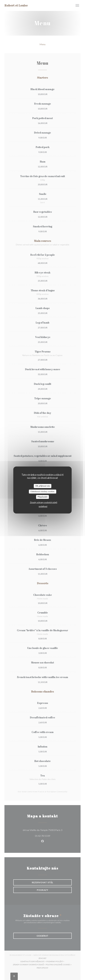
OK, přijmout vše (42, 486)
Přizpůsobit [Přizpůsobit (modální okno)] (43, 497)
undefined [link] (43, 506)
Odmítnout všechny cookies (42, 491)
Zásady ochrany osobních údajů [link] (44, 502)
